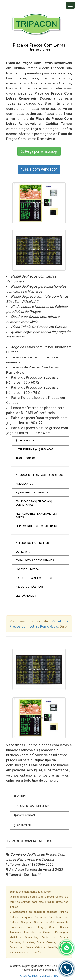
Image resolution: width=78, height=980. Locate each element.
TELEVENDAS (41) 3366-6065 (34, 449)
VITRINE (20, 796)
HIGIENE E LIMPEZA (27, 569)
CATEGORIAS (25, 458)
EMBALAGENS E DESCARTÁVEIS (35, 560)
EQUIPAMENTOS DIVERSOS (32, 492)
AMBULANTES (24, 484)
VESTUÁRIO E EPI (26, 596)
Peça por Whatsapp (39, 151)
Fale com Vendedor (39, 169)
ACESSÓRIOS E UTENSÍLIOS (32, 543)
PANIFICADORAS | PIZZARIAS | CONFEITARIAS (34, 503)
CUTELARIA (23, 552)
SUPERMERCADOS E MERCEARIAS (36, 526)
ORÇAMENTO (25, 440)
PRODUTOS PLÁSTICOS (30, 587)
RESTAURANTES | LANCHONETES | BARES (36, 515)
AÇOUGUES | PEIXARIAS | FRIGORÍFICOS (40, 475)
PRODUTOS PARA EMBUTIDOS (34, 578)
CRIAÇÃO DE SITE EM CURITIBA (39, 976)
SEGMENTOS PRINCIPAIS (32, 806)
